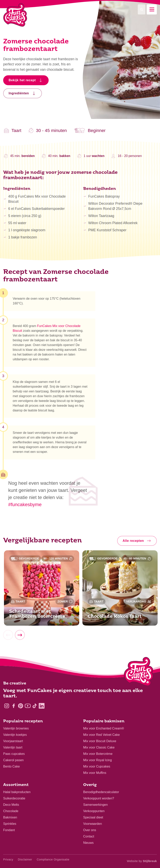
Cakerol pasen (13, 760)
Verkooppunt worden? (99, 798)
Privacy (8, 859)
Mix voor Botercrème (98, 754)
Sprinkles (10, 824)
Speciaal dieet (93, 817)
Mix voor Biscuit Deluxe (100, 741)
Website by (142, 861)
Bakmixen (10, 817)
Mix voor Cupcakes (97, 766)
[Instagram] (7, 706)
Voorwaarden (93, 824)
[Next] (20, 637)
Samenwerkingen (95, 805)
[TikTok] (35, 706)
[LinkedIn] (42, 706)
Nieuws (88, 843)
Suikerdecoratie (14, 798)
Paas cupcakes (14, 754)
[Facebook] (14, 706)
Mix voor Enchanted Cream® (104, 728)
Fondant (9, 830)
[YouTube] (28, 706)
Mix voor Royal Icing (97, 760)
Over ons (90, 830)
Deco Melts (11, 805)
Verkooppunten (94, 811)
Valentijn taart (13, 747)
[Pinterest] (21, 706)
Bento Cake (12, 766)
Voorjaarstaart (13, 741)
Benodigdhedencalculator (101, 792)
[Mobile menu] (152, 9)
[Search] (142, 9)
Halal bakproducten (17, 792)
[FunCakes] (15, 15)
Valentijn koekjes (15, 735)
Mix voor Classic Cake (99, 747)
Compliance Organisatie (53, 859)
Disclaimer (25, 859)
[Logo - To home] (139, 672)
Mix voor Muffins (95, 773)
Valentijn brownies (16, 728)
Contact (89, 836)
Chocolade (11, 811)
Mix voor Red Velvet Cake (101, 735)
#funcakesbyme (25, 504)
